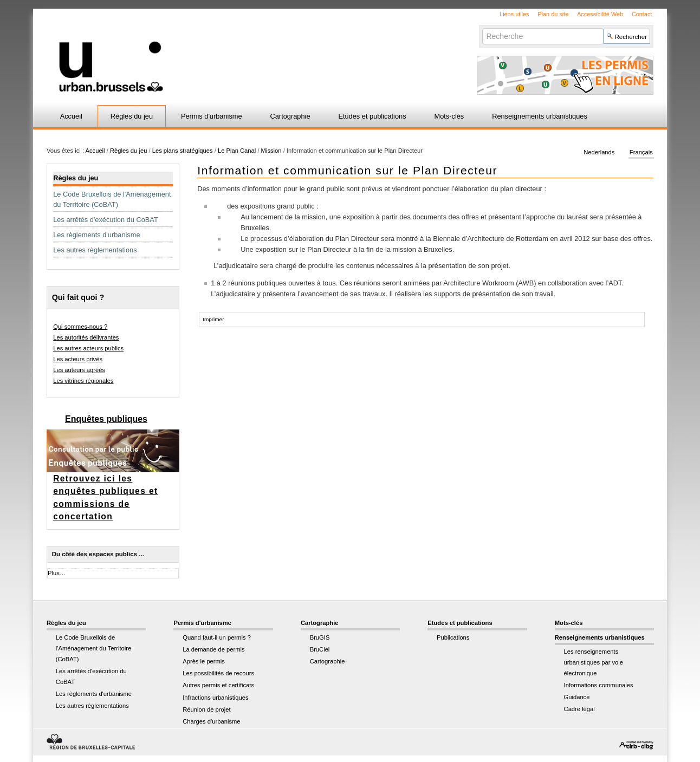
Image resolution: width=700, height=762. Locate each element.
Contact (642, 14)
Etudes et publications (372, 116)
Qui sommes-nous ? (80, 327)
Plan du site (553, 14)
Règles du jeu (132, 116)
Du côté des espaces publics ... (98, 554)
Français (641, 153)
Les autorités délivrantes (86, 337)
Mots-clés (449, 116)
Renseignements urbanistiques (540, 116)
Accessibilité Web (600, 14)
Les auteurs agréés (79, 370)
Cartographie (290, 116)
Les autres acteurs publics (88, 348)
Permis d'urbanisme (212, 116)
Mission (272, 151)
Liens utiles (514, 14)
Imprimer (213, 319)
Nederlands (599, 153)
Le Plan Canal (237, 151)
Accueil (71, 116)
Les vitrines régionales (83, 381)
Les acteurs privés (78, 359)
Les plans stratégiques (183, 151)
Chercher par (482, 28)
